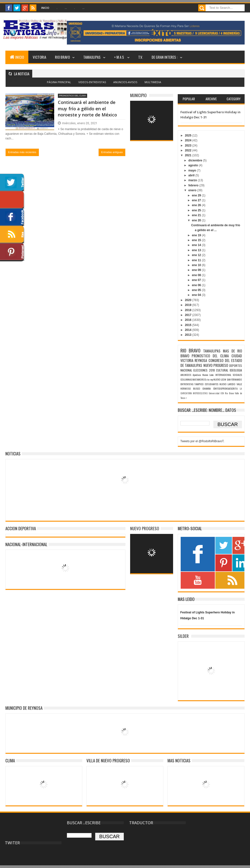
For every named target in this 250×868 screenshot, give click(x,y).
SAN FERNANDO (234, 379)
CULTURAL (222, 370)
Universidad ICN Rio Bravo (221, 393)
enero (193, 190)
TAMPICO (199, 384)
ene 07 (197, 280)
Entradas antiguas (112, 152)
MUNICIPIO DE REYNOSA (24, 708)
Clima (10, 761)
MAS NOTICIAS (179, 761)
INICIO (17, 57)
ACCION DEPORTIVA (21, 528)
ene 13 (197, 250)
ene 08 (197, 275)
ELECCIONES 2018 (204, 370)
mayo (193, 170)
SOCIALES (237, 375)
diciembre (196, 160)
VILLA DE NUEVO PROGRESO (108, 761)
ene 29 (197, 195)
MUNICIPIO (138, 95)
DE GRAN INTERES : (165, 57)
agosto (194, 165)
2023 (188, 146)
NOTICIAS (13, 454)
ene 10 (197, 265)
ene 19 (197, 235)
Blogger (136, 85)
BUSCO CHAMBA (202, 388)
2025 (188, 135)
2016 (188, 320)
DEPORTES (236, 366)
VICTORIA (39, 57)
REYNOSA (201, 360)
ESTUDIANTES (212, 384)
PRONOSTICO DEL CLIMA (73, 96)
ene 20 (197, 220)
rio (208, 379)
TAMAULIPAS (92, 57)
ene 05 (197, 290)
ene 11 (197, 260)
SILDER (183, 636)
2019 (188, 305)
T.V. (141, 57)
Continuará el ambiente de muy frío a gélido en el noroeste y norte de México (87, 108)
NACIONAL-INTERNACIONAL (26, 544)
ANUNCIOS (186, 375)
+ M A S (119, 57)
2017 (188, 315)
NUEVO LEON (220, 379)
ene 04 (197, 295)
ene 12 (197, 255)
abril (192, 175)
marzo (193, 180)
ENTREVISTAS (187, 384)
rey (211, 379)
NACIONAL (186, 370)
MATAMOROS (199, 379)
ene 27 (197, 200)
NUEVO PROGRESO (216, 365)
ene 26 (197, 205)
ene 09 (197, 270)
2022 (188, 150)
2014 (188, 330)
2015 (188, 325)
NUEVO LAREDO (228, 384)
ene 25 (197, 210)
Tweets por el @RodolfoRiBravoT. (202, 441)
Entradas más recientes (22, 152)
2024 (188, 140)
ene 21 (197, 215)
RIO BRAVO (62, 57)
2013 (188, 335)
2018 (188, 310)
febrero (194, 185)
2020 (188, 300)
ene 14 (197, 245)
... (66, 8)
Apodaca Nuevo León (203, 375)
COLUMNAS (186, 379)
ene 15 (197, 240)
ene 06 (197, 285)
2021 (188, 155)
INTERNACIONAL (223, 375)
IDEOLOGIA (236, 370)
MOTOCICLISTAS (200, 393)
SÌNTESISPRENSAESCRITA (225, 388)
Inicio (45, 8)
